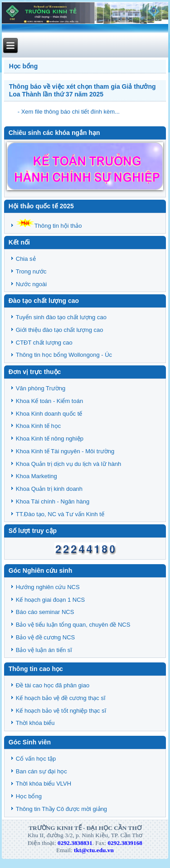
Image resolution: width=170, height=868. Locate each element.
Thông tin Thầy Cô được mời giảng (61, 809)
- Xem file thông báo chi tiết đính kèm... (69, 112)
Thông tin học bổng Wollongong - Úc (64, 355)
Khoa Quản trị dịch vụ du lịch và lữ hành (68, 464)
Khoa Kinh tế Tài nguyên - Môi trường (65, 451)
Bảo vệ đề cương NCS (46, 637)
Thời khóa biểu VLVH (44, 784)
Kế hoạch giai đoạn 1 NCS (51, 600)
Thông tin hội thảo (49, 226)
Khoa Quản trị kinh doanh (49, 489)
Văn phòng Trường (41, 388)
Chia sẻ (26, 259)
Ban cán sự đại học (41, 771)
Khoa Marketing (36, 476)
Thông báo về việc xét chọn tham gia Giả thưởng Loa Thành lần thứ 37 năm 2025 (83, 90)
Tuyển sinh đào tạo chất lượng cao (61, 317)
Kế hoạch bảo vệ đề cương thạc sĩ (61, 698)
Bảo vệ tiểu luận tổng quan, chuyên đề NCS (73, 625)
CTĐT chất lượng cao (44, 343)
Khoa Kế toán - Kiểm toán (49, 401)
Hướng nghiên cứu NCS (48, 587)
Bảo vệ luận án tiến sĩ (44, 650)
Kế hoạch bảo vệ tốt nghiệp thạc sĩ (61, 711)
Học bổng (29, 796)
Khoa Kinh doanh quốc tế (49, 414)
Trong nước (31, 271)
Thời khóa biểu (35, 723)
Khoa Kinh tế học (39, 426)
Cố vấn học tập (36, 759)
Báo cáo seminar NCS (45, 612)
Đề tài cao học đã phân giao (53, 685)
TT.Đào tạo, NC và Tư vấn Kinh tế (60, 514)
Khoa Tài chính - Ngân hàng (53, 501)
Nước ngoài (31, 284)
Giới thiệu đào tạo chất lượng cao (60, 330)
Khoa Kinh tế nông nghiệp (50, 439)
